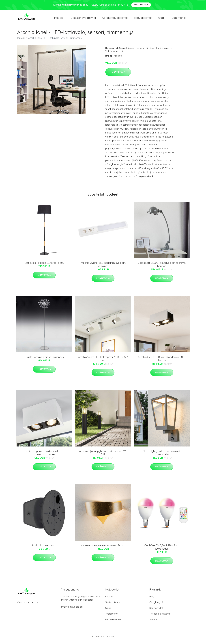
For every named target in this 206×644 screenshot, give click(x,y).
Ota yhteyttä (156, 604)
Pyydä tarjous (141, 5)
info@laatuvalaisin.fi (72, 609)
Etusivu (21, 40)
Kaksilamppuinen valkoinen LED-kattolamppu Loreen (44, 455)
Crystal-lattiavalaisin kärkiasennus (44, 359)
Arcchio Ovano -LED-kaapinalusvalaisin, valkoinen (103, 267)
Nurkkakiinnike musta (44, 548)
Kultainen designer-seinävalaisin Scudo (103, 548)
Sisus (152, 50)
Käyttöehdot (156, 610)
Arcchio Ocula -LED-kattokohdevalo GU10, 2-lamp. (162, 361)
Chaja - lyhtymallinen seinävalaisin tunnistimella (162, 455)
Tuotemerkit (178, 19)
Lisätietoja (118, 74)
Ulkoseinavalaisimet (83, 19)
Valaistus (110, 53)
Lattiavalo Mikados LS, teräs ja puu (44, 265)
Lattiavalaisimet (165, 50)
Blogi (161, 19)
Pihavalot (59, 19)
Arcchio (120, 53)
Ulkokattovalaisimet (115, 19)
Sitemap (154, 622)
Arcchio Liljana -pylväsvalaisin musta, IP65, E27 (103, 455)
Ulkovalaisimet (113, 622)
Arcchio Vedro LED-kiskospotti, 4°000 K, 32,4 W (103, 361)
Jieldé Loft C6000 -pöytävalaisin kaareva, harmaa (162, 267)
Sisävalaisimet (143, 19)
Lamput (109, 599)
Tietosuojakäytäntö (160, 616)
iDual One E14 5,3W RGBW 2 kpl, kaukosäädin (162, 549)
